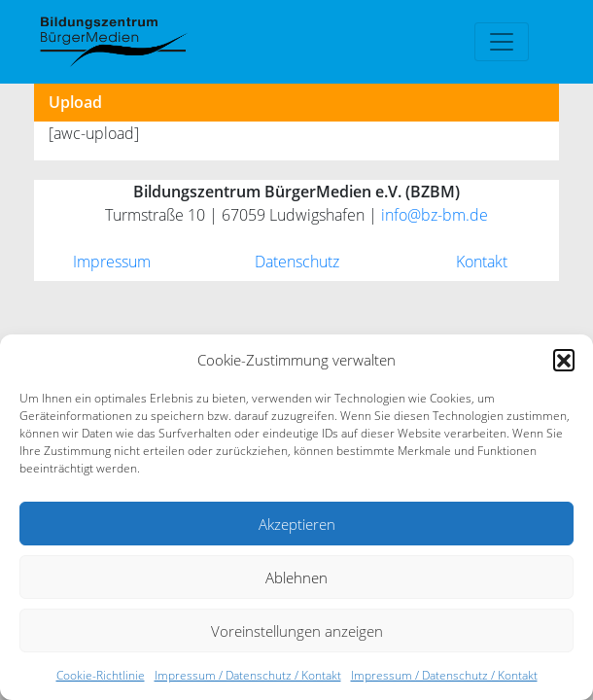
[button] (564, 360)
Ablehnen (296, 577)
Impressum (112, 262)
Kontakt (482, 262)
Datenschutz (297, 262)
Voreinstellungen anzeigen (297, 631)
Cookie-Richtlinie (101, 675)
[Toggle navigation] (502, 42)
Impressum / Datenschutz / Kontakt (248, 675)
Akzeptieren (297, 524)
